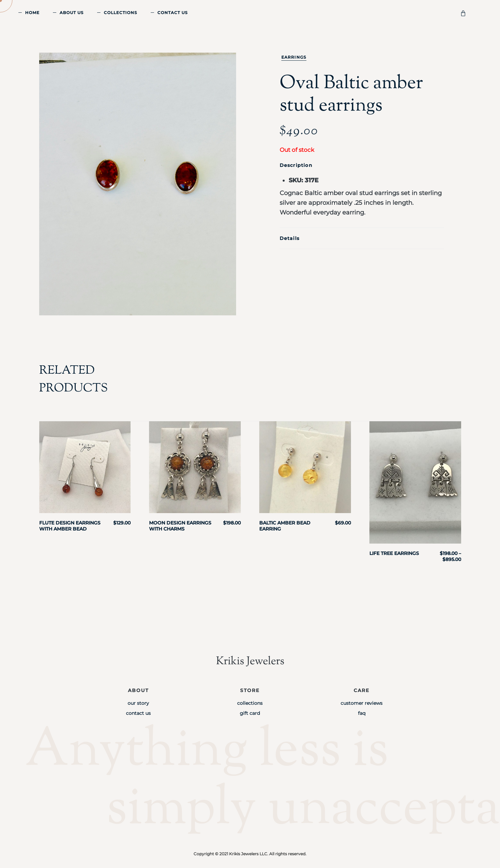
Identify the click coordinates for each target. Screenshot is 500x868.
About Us (72, 13)
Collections (121, 13)
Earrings (294, 57)
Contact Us (173, 13)
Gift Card (250, 713)
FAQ (362, 713)
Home (32, 13)
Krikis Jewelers (250, 661)
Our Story (138, 703)
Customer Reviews (362, 703)
